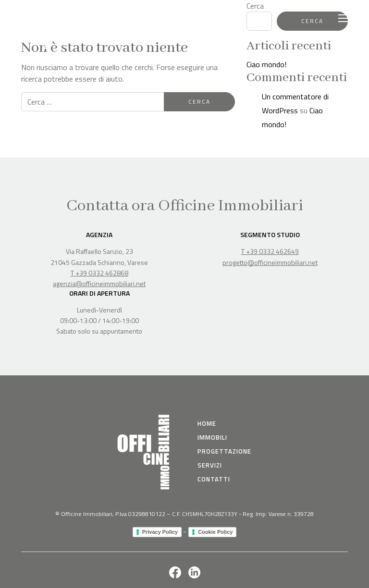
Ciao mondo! (266, 64)
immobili (212, 437)
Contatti (214, 479)
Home (207, 423)
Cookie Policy (215, 532)
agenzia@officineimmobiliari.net (99, 283)
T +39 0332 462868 (99, 273)
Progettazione (224, 451)
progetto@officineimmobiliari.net (270, 262)
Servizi (210, 465)
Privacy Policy (160, 532)
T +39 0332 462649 (270, 251)
